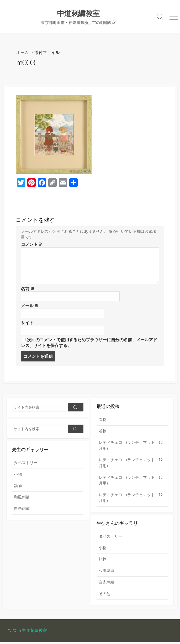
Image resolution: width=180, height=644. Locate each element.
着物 (103, 422)
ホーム (23, 52)
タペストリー (26, 465)
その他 (105, 596)
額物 (18, 488)
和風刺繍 (22, 499)
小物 (18, 476)
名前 (28, 290)
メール (30, 307)
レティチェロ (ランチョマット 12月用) (131, 447)
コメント (32, 245)
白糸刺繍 (22, 510)
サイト (27, 324)
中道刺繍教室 (34, 633)
